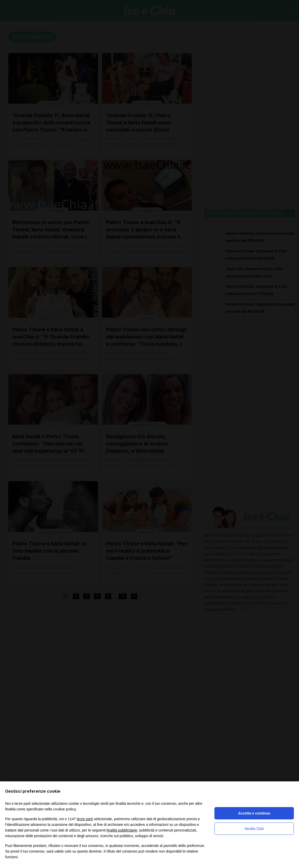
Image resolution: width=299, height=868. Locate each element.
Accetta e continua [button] (254, 813)
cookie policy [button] (65, 809)
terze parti (85, 819)
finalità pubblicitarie (122, 830)
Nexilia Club (254, 829)
